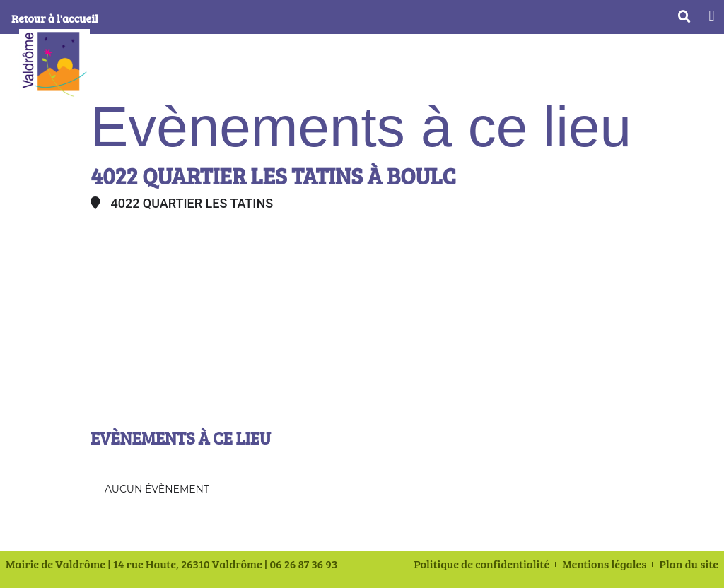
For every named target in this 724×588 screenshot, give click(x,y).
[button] (712, 16)
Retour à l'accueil (55, 18)
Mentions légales (604, 564)
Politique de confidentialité (482, 564)
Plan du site (689, 564)
